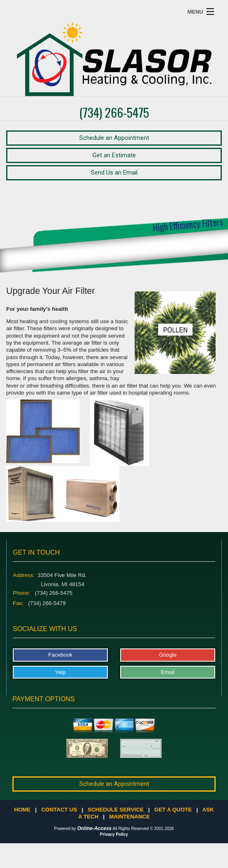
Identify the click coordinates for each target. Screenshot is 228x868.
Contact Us (59, 810)
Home (22, 810)
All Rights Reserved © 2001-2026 (143, 829)
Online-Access (94, 828)
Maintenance (129, 817)
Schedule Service (115, 810)
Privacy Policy (114, 834)
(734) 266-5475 (114, 112)
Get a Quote (173, 810)
